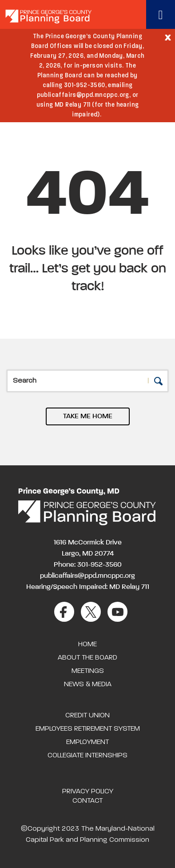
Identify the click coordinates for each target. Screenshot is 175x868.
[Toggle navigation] (161, 14)
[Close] (168, 37)
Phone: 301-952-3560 (88, 565)
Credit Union (87, 716)
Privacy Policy (88, 792)
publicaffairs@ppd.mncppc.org (87, 576)
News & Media (88, 684)
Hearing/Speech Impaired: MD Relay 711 (88, 587)
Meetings (88, 671)
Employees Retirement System (88, 729)
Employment (87, 742)
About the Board (87, 658)
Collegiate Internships (87, 756)
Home (87, 644)
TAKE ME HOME (88, 416)
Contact (87, 801)
